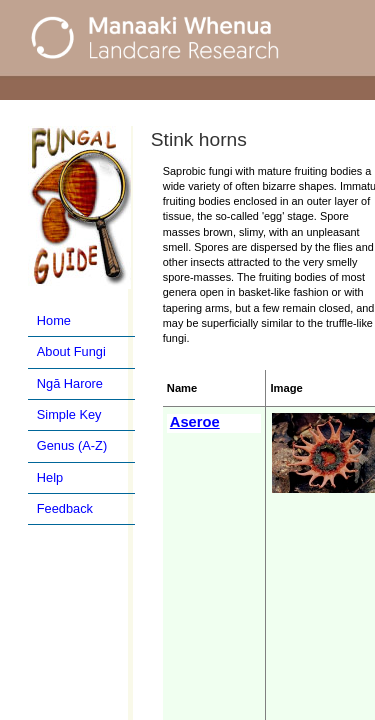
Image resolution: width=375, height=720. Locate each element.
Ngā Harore (70, 383)
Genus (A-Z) (72, 445)
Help (50, 477)
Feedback (65, 508)
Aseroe (195, 422)
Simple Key (69, 414)
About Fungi (71, 351)
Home (54, 320)
